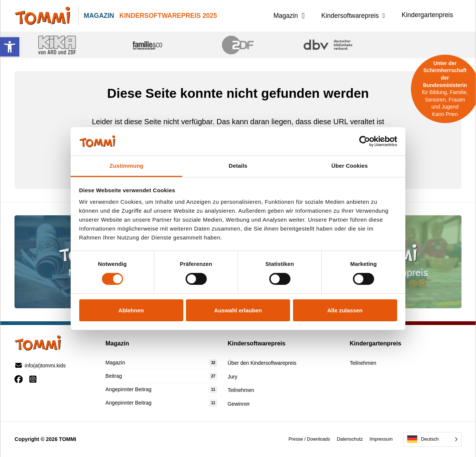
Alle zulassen (345, 310)
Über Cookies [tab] (350, 166)
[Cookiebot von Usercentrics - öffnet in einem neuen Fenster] (365, 141)
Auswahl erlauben (238, 310)
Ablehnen (131, 310)
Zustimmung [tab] (127, 166)
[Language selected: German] (432, 439)
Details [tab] (238, 166)
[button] (10, 47)
